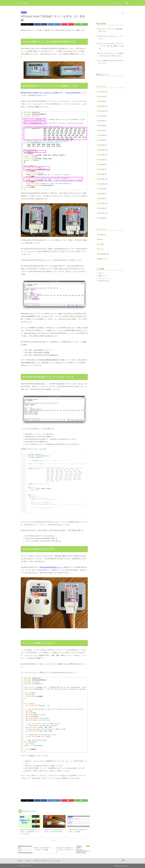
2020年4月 (103, 135)
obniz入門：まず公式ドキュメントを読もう (111, 37)
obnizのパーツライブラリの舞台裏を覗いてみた (111, 30)
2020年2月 (103, 140)
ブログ (101, 249)
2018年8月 (103, 189)
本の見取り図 (104, 254)
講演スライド (104, 259)
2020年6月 (103, 126)
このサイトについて (25, 866)
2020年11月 (103, 111)
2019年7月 (103, 160)
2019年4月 (103, 164)
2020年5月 (103, 130)
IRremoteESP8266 (73, 93)
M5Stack (24, 12)
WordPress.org (104, 281)
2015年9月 (103, 218)
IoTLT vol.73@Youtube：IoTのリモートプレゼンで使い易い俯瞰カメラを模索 (111, 46)
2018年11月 (103, 179)
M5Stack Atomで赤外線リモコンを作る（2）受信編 (40, 93)
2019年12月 (103, 150)
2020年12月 (103, 106)
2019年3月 (103, 169)
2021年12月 (103, 92)
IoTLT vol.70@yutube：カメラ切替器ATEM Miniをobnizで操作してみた (111, 55)
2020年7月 (103, 121)
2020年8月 (103, 116)
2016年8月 (103, 208)
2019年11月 (103, 155)
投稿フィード (103, 276)
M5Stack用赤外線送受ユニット (51, 567)
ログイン (101, 273)
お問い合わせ (117, 3)
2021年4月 (103, 96)
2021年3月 (103, 101)
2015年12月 (103, 213)
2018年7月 (103, 194)
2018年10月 (103, 184)
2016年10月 (103, 203)
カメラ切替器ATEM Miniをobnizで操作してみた (111, 62)
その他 (101, 244)
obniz (101, 239)
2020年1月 (103, 145)
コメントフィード (104, 278)
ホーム (107, 3)
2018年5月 (103, 199)
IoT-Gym (23, 3)
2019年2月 (103, 174)
